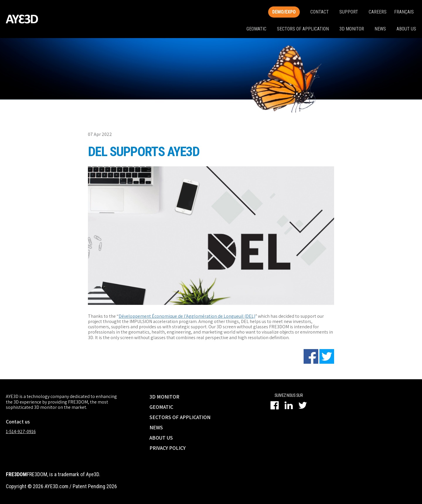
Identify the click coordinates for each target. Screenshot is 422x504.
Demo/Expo (284, 12)
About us (406, 29)
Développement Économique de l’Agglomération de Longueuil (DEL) (187, 316)
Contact (320, 12)
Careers (378, 12)
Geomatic (256, 29)
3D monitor (352, 29)
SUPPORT (349, 12)
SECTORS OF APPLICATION (180, 417)
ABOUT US (161, 438)
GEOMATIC (161, 407)
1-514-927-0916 (21, 432)
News (380, 29)
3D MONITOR (164, 397)
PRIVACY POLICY (167, 448)
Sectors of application (303, 29)
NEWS (156, 427)
